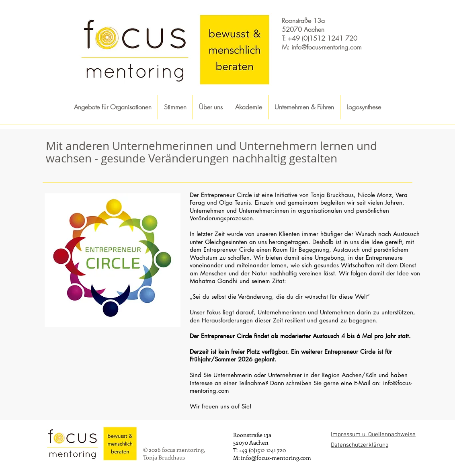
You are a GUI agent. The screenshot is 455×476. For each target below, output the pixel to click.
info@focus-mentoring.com (327, 47)
